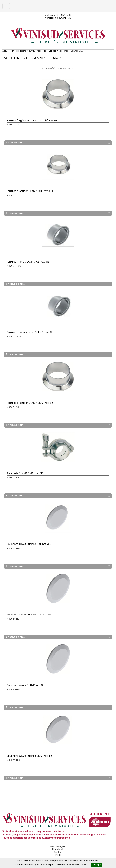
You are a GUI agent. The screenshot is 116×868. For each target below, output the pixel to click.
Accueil (6, 51)
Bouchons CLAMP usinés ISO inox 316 (29, 615)
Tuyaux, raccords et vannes (42, 51)
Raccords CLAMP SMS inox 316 (25, 474)
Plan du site (58, 849)
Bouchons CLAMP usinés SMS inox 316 (29, 756)
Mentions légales (58, 847)
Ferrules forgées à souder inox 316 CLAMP (32, 121)
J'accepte (97, 865)
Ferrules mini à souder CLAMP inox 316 (30, 332)
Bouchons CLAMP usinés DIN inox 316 (29, 544)
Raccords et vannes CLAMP (72, 51)
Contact (58, 852)
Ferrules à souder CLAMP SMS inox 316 (30, 403)
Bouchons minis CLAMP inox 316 (26, 685)
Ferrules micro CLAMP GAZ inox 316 (28, 262)
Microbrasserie (19, 51)
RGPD (58, 855)
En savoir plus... (15, 143)
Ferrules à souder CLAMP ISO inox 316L (30, 191)
